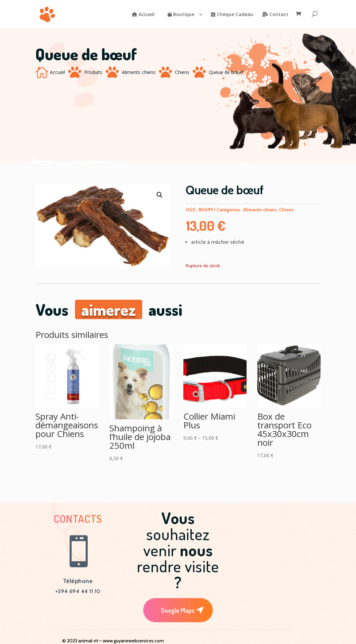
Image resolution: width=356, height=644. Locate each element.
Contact (275, 15)
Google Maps (178, 610)
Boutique (181, 15)
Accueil (143, 15)
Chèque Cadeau (232, 15)
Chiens (182, 72)
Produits (93, 72)
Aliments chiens (139, 72)
